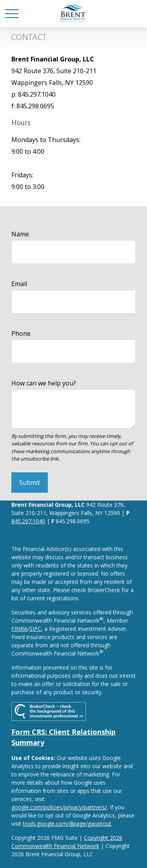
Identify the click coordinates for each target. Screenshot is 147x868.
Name (20, 234)
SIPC (35, 629)
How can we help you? (44, 383)
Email (19, 284)
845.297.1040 (28, 521)
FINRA (19, 629)
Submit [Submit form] (30, 483)
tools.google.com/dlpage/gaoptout (67, 824)
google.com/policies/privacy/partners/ (59, 807)
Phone (21, 333)
